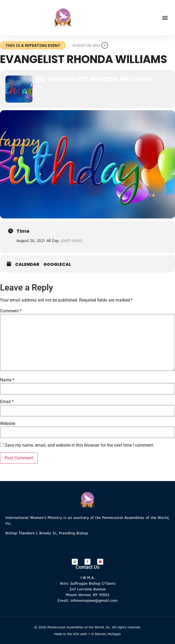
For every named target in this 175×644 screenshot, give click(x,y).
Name (7, 380)
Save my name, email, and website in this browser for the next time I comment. (79, 445)
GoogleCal (57, 264)
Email (7, 402)
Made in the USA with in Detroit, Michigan (87, 634)
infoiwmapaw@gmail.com (94, 600)
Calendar (27, 264)
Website (8, 424)
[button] (165, 18)
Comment (11, 311)
